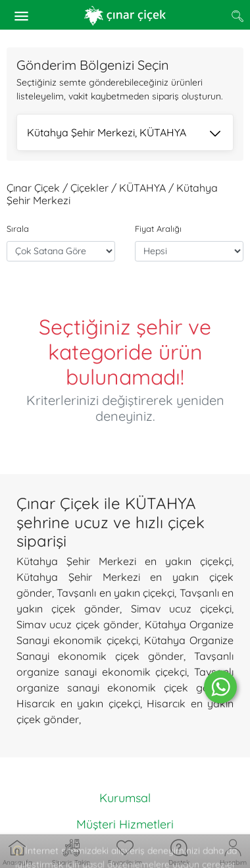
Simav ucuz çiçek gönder (78, 624)
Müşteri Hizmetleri (125, 824)
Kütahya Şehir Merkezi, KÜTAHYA (124, 134)
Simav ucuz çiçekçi (181, 609)
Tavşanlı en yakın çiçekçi (115, 593)
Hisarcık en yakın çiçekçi (78, 703)
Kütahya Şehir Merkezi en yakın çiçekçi (124, 561)
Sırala (18, 229)
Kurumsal (125, 798)
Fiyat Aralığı (158, 229)
